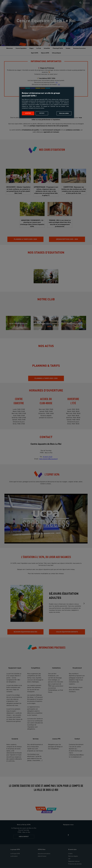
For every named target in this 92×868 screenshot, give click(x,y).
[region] (47, 103)
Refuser (42, 113)
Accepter (28, 113)
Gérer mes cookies (64, 113)
